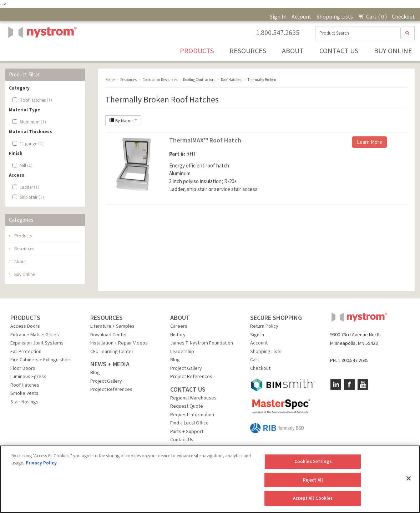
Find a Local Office (189, 423)
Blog (95, 372)
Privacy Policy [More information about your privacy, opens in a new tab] (41, 463)
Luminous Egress (28, 376)
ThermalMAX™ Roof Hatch (205, 140)
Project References (111, 389)
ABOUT (180, 318)
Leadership (182, 351)
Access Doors (25, 326)
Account (302, 16)
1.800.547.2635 (278, 32)
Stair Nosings (24, 402)
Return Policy (264, 326)
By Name (123, 120)
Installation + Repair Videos (119, 343)
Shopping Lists (335, 16)
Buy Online (393, 51)
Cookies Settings (313, 461)
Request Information (192, 414)
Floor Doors (23, 368)
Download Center (109, 335)
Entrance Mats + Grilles (35, 335)
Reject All (313, 480)
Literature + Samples (112, 326)
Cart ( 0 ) (372, 16)
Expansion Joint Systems (37, 343)
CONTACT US (188, 389)
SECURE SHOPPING (276, 318)
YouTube (363, 384)
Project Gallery (106, 381)
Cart (255, 359)
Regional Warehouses (193, 398)
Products (197, 51)
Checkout (403, 16)
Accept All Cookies (313, 498)
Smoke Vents (24, 393)
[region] (210, 479)
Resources (248, 51)
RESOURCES (107, 318)
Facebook (349, 384)
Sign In (278, 16)
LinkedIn (336, 384)
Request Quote (187, 406)
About (293, 51)
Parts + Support (187, 431)
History (178, 335)
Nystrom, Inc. (41, 50)
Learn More (370, 142)
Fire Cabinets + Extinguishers (41, 359)
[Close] (409, 478)
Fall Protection (26, 351)
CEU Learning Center (112, 351)
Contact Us (339, 51)
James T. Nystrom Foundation (202, 343)
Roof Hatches (25, 385)
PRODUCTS (25, 318)
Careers (179, 326)
